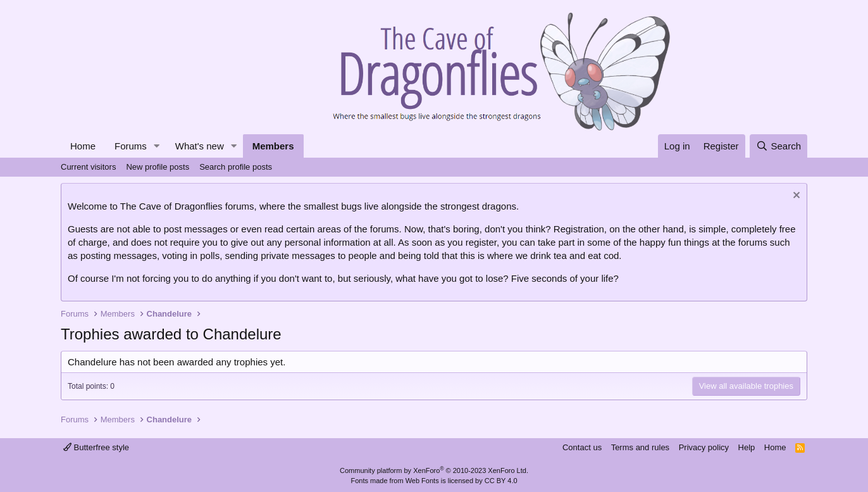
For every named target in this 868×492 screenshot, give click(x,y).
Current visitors (88, 167)
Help (747, 447)
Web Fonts (422, 481)
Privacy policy (704, 447)
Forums (131, 146)
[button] (157, 146)
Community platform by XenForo (434, 470)
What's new (200, 146)
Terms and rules (640, 447)
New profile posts (158, 167)
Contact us (582, 447)
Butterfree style (96, 447)
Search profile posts (236, 167)
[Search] (778, 146)
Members (273, 146)
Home (83, 146)
